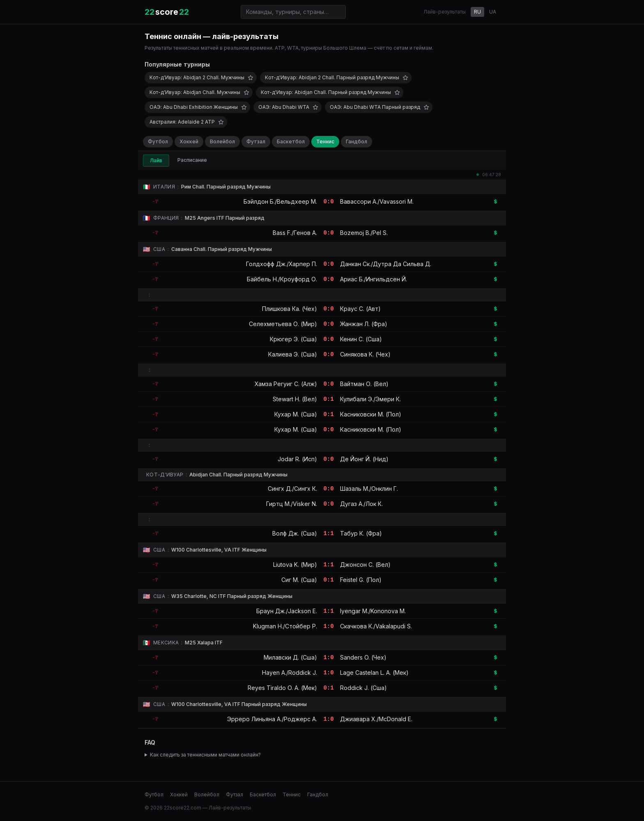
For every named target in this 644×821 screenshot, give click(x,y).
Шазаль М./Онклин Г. (369, 489)
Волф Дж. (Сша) (295, 533)
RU (477, 12)
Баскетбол (291, 141)
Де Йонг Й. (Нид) (364, 459)
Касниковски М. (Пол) (371, 414)
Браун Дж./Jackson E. (287, 611)
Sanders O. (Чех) (363, 657)
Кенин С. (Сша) (361, 339)
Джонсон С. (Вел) (365, 565)
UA (493, 12)
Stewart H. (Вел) (295, 399)
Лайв (156, 160)
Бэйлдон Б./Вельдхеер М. (280, 201)
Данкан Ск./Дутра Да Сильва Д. (386, 264)
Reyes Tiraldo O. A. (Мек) (282, 688)
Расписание (192, 160)
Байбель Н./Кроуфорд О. (282, 279)
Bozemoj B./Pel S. (364, 233)
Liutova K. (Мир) (295, 565)
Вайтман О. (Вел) (364, 384)
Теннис (325, 141)
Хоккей (189, 141)
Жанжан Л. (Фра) (364, 324)
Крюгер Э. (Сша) (293, 339)
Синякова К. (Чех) (365, 354)
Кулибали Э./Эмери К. (370, 399)
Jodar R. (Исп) (297, 459)
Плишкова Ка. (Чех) (290, 309)
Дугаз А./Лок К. (361, 504)
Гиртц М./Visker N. (292, 504)
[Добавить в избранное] (251, 78)
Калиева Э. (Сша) (293, 354)
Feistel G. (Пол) (361, 580)
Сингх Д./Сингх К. (292, 489)
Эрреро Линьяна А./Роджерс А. (272, 719)
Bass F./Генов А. (295, 233)
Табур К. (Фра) (361, 533)
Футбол (158, 141)
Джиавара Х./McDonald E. (376, 719)
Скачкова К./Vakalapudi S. (376, 626)
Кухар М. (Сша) (296, 414)
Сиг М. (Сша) (299, 580)
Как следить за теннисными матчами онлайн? (205, 755)
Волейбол (222, 141)
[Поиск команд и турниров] (293, 12)
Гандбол (356, 141)
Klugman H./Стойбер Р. (285, 626)
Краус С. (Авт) (360, 309)
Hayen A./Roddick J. (290, 673)
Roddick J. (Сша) (363, 688)
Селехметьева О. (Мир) (283, 324)
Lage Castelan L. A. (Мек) (374, 673)
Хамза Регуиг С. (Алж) (286, 384)
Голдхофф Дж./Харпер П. (282, 264)
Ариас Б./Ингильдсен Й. (374, 279)
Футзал (256, 141)
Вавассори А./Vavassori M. (377, 201)
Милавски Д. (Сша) (290, 657)
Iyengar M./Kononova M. (373, 611)
